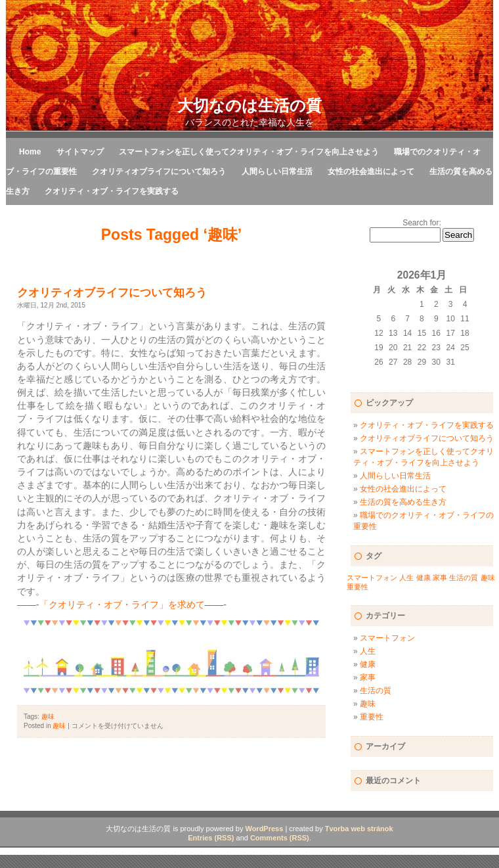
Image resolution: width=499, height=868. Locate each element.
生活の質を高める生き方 (403, 502)
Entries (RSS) (211, 838)
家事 (368, 677)
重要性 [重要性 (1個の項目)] (358, 587)
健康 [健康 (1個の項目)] (423, 578)
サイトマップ (80, 152)
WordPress (264, 829)
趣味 (48, 717)
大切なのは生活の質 (249, 105)
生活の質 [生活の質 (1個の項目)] (464, 578)
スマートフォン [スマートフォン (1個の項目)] (372, 578)
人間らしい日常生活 (277, 171)
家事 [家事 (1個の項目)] (440, 578)
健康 (368, 664)
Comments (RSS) (280, 838)
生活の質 (376, 691)
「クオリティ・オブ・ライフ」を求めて (122, 605)
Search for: (422, 223)
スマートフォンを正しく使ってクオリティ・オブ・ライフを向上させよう (249, 152)
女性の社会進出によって (371, 171)
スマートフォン (387, 638)
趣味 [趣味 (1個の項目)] (488, 578)
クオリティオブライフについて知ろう (159, 171)
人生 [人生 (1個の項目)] (406, 578)
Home (30, 152)
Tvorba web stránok (359, 829)
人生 (368, 651)
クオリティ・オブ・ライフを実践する (112, 191)
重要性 (372, 717)
